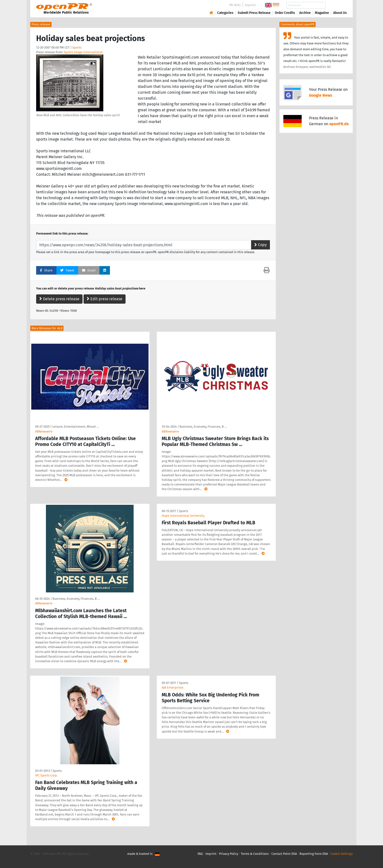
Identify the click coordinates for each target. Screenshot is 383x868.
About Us (340, 13)
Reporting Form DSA (314, 854)
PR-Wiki (235, 5)
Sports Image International (83, 52)
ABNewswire (44, 431)
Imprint (250, 5)
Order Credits (285, 13)
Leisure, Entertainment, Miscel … (75, 427)
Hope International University (183, 516)
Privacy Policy (229, 854)
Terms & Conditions (255, 854)
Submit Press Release (254, 13)
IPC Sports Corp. (46, 775)
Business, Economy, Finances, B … (203, 427)
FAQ (200, 854)
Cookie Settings (342, 854)
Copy (261, 245)
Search (336, 5)
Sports (77, 47)
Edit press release (105, 299)
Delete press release (59, 299)
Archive (305, 13)
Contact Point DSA (284, 854)
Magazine (322, 13)
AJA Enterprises (173, 687)
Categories (225, 13)
